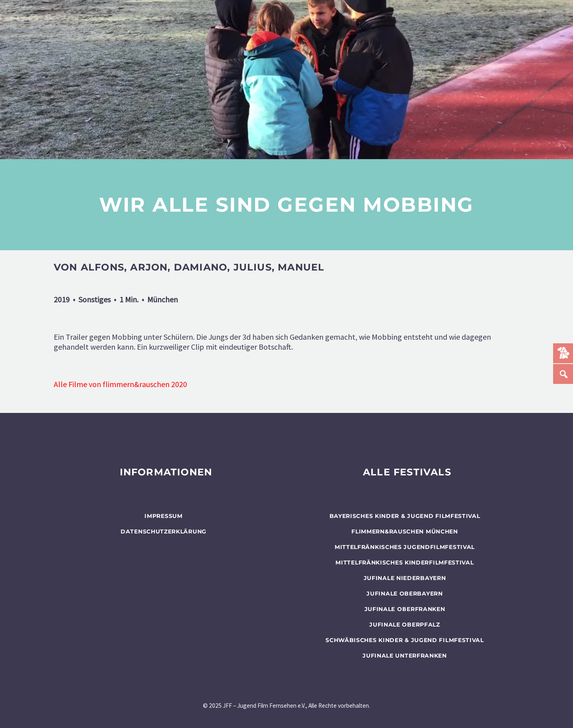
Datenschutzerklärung (164, 531)
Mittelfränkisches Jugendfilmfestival (405, 547)
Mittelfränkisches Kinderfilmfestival (404, 563)
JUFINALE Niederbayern (405, 578)
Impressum (163, 516)
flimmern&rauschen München (405, 531)
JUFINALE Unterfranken (405, 656)
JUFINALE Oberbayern (404, 594)
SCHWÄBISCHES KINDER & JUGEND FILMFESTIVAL (405, 640)
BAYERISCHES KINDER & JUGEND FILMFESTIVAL (405, 516)
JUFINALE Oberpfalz (405, 625)
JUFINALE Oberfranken (405, 609)
